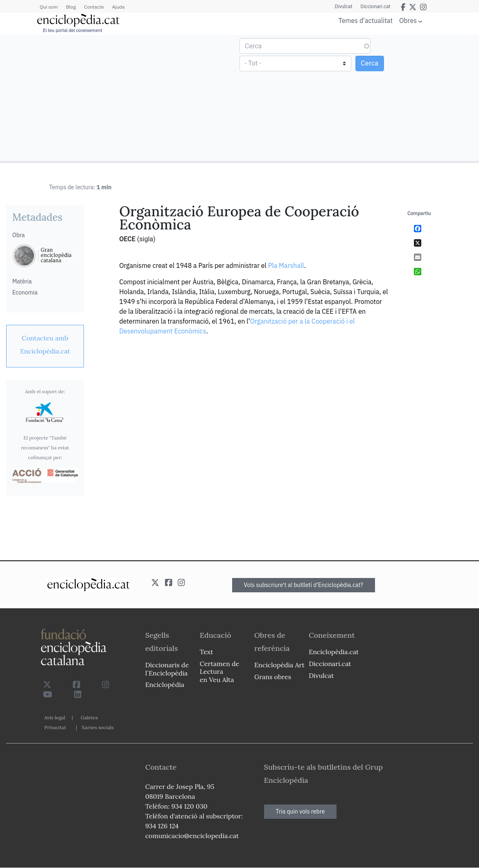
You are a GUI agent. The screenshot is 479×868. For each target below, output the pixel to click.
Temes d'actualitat (366, 20)
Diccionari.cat (376, 7)
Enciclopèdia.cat (334, 652)
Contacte (94, 7)
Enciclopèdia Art (279, 665)
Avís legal (55, 717)
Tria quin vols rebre (301, 811)
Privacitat (55, 727)
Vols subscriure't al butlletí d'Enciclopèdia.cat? (304, 585)
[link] (45, 344)
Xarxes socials (97, 727)
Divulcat (344, 7)
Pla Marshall (286, 265)
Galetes (89, 717)
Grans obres (273, 677)
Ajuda (119, 7)
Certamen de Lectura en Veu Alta (219, 671)
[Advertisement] (121, 97)
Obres (408, 20)
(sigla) (146, 239)
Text (207, 652)
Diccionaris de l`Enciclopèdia (167, 669)
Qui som (49, 7)
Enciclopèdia (165, 684)
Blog (71, 7)
